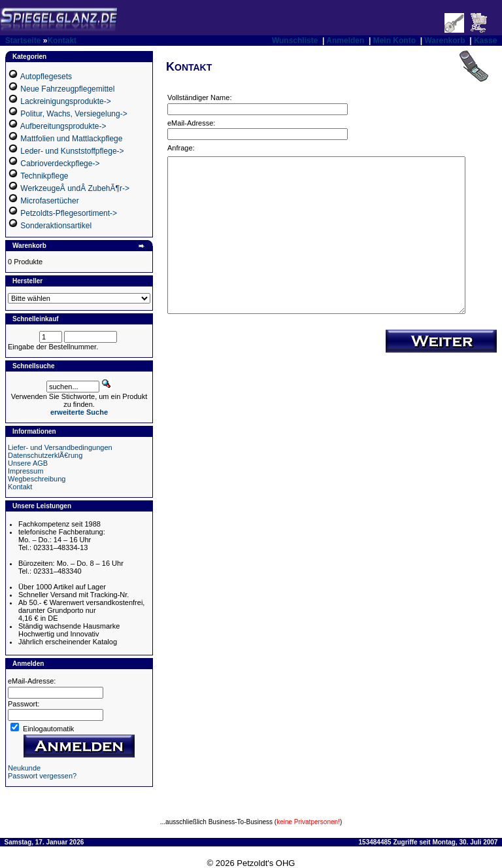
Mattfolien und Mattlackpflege (71, 139)
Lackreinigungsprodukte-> (65, 101)
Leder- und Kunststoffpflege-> (72, 151)
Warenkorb (444, 41)
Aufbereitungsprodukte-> (63, 126)
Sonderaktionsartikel (56, 226)
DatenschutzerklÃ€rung (45, 455)
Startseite (23, 41)
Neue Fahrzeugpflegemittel (67, 89)
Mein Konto (394, 41)
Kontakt (62, 41)
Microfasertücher (49, 201)
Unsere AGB (28, 463)
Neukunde (24, 768)
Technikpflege (44, 176)
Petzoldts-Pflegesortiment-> (69, 213)
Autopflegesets (46, 77)
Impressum (25, 471)
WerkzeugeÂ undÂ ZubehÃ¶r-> (75, 188)
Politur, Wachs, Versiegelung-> (74, 114)
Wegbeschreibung (37, 479)
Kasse (485, 41)
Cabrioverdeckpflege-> (60, 164)
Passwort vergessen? (42, 776)
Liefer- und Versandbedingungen (60, 447)
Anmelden (345, 41)
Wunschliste (295, 41)
